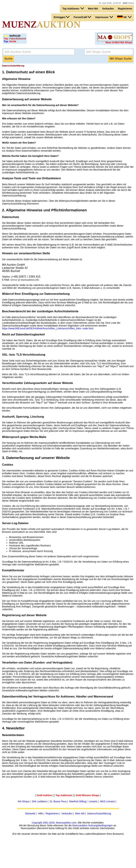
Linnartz (93, 801)
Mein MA (93, 9)
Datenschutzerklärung (99, 813)
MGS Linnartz (108, 801)
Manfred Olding (78, 801)
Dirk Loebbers (39, 801)
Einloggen (62, 17)
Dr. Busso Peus (58, 801)
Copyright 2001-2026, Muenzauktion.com (54, 823)
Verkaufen (108, 9)
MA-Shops (23, 801)
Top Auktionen (73, 8)
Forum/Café (82, 17)
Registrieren (125, 9)
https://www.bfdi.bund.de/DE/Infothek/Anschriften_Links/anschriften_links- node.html (48, 328)
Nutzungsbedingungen (100, 825)
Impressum (104, 17)
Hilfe (40, 813)
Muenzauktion (80, 825)
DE (124, 17)
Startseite (30, 813)
